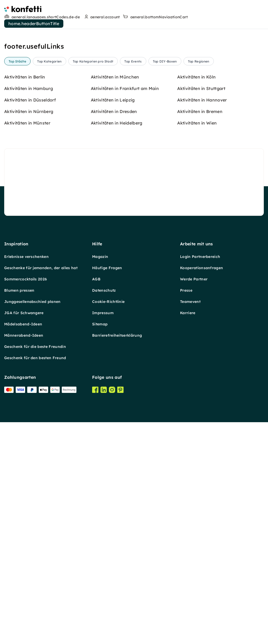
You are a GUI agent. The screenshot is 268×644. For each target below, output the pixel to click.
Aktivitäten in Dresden (114, 376)
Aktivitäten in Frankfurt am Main (125, 353)
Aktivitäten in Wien (197, 387)
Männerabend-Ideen (24, 600)
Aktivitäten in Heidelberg (117, 387)
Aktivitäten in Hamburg (29, 353)
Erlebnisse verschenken (26, 521)
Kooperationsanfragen (202, 532)
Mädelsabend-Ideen (23, 588)
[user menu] (101, 17)
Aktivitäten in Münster (27, 387)
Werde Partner (194, 543)
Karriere (188, 577)
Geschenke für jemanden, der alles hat (41, 532)
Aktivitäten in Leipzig (113, 364)
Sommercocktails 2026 (26, 543)
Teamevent (190, 566)
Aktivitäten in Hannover (202, 364)
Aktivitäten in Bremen (200, 376)
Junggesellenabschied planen (32, 566)
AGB (96, 543)
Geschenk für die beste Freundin (35, 611)
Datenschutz (104, 555)
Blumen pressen (19, 555)
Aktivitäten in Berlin (25, 341)
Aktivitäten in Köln (196, 341)
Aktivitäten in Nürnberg (29, 376)
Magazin (100, 521)
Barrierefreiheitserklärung (117, 600)
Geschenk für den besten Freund (35, 622)
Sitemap (100, 588)
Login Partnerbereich (200, 521)
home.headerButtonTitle (34, 24)
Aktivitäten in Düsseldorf (30, 364)
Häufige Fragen (107, 532)
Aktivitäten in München (115, 341)
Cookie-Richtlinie (108, 566)
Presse (186, 555)
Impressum (103, 577)
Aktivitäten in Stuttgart (201, 353)
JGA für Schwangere (24, 577)
